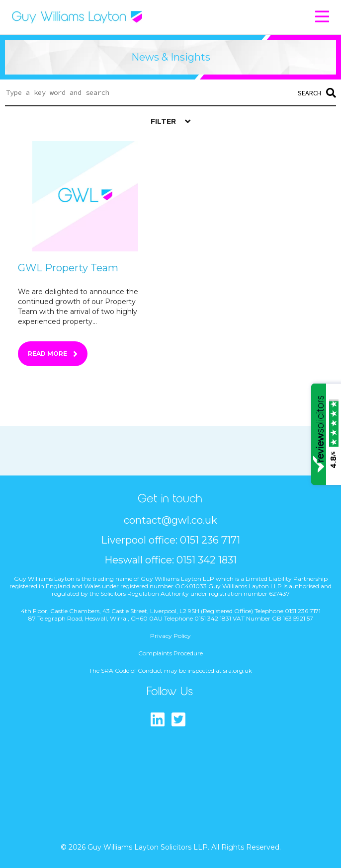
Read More (47, 354)
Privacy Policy (170, 636)
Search (317, 93)
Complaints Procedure (170, 653)
